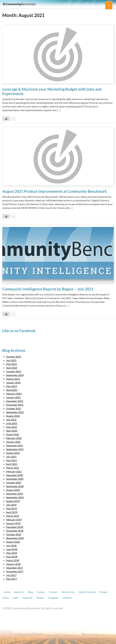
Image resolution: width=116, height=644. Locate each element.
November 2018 (15, 531)
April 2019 (12, 512)
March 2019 (13, 516)
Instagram (53, 598)
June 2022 (12, 423)
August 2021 (13, 453)
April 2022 (12, 431)
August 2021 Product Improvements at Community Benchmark (55, 191)
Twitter (40, 598)
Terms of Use (68, 592)
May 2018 (12, 553)
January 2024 (13, 382)
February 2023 (14, 394)
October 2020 (14, 482)
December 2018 (15, 527)
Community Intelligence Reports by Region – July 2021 (48, 289)
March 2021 (13, 468)
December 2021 (15, 445)
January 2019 (13, 523)
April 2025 (12, 368)
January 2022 (13, 442)
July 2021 (11, 457)
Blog (30, 592)
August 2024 (13, 379)
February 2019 (14, 520)
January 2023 (13, 397)
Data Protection (87, 592)
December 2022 (15, 401)
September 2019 (15, 497)
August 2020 (13, 490)
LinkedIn (67, 598)
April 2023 (12, 390)
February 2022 (14, 438)
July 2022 (11, 420)
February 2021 (14, 471)
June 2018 (12, 549)
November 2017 (15, 571)
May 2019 (12, 508)
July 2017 (11, 575)
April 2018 (12, 557)
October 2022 (14, 408)
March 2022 (13, 434)
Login (16, 598)
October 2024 (14, 371)
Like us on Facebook (19, 331)
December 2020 (15, 475)
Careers (41, 592)
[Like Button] (6, 119)
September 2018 (15, 538)
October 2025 (14, 357)
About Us (19, 592)
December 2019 (15, 494)
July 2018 (11, 545)
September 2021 (15, 449)
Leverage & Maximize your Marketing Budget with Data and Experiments (52, 91)
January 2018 (13, 564)
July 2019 (11, 505)
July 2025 (11, 360)
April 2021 (12, 464)
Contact (53, 592)
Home (7, 592)
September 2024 (15, 375)
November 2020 (15, 479)
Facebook (27, 598)
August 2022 (13, 416)
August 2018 (13, 542)
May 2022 (12, 427)
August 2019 (13, 501)
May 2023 (12, 386)
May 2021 (12, 460)
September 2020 (15, 486)
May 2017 (12, 579)
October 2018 (14, 534)
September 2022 (15, 412)
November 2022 (15, 405)
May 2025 (12, 364)
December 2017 (15, 568)
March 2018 (13, 560)
